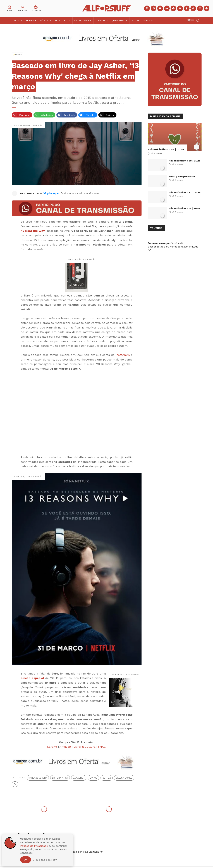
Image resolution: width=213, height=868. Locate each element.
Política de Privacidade (34, 846)
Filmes (30, 20)
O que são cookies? (45, 860)
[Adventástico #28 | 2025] (157, 165)
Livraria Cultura (84, 747)
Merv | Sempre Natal (182, 176)
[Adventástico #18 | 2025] (157, 213)
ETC (66, 20)
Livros (16, 20)
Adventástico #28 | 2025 (185, 161)
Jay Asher (79, 778)
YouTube (100, 20)
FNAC (102, 747)
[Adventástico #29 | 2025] (175, 137)
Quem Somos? (120, 20)
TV (56, 20)
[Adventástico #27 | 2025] (157, 197)
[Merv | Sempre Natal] (157, 181)
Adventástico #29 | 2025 (166, 149)
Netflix (107, 778)
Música (44, 20)
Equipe (135, 20)
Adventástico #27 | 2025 (185, 192)
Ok (26, 860)
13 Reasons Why (38, 778)
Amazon (65, 747)
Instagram (123, 355)
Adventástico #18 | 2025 (184, 208)
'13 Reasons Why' (33, 231)
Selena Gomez (124, 778)
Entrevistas (82, 20)
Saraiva (52, 747)
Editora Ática (60, 778)
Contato (148, 20)
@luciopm (53, 193)
